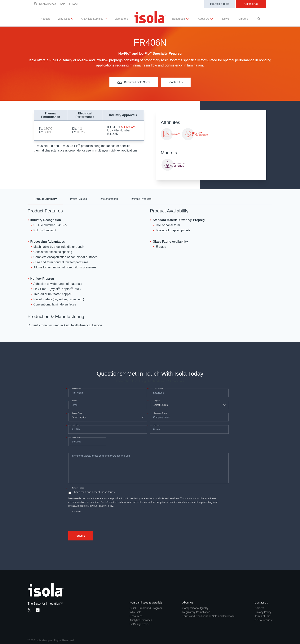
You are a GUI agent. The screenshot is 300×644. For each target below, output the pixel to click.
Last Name (158, 389)
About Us (205, 19)
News (225, 19)
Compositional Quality (195, 608)
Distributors (121, 19)
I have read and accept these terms (94, 492)
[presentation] (97, 518)
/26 (133, 127)
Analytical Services (94, 19)
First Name (76, 389)
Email (74, 401)
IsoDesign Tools (220, 4)
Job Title (75, 425)
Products (45, 19)
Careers (243, 19)
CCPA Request (264, 620)
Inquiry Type (77, 413)
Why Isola (66, 19)
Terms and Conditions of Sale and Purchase (208, 616)
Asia (63, 4)
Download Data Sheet (134, 82)
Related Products (141, 199)
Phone (156, 425)
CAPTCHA (77, 512)
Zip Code (75, 437)
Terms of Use (262, 616)
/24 (128, 127)
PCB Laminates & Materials (146, 603)
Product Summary (45, 199)
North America (48, 4)
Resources (180, 19)
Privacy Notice (78, 488)
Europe (73, 4)
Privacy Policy (263, 612)
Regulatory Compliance (196, 612)
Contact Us (251, 4)
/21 (123, 127)
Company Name (160, 413)
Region (156, 401)
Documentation (109, 199)
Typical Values (78, 199)
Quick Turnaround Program (146, 608)
